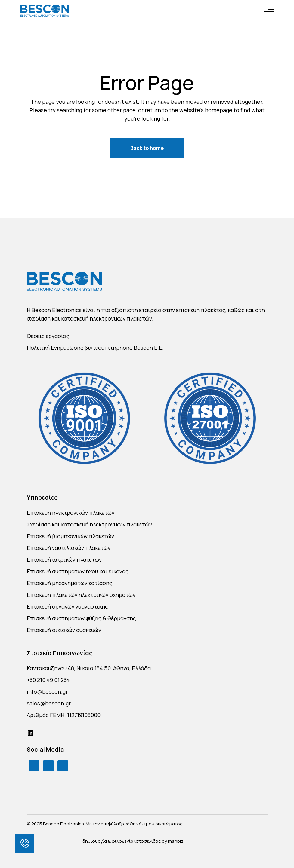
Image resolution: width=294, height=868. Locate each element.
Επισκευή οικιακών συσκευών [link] (64, 630)
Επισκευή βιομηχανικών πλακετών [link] (70, 536)
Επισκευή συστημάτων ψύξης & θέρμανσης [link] (81, 618)
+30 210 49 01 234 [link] (48, 680)
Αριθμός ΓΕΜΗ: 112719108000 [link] (64, 715)
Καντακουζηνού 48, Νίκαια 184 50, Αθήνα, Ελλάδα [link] (89, 668)
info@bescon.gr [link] (47, 692)
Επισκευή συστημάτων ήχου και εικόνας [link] (78, 571)
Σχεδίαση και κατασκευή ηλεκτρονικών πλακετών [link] (89, 524)
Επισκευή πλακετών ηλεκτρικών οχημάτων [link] (81, 595)
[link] (25, 843)
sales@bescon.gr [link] (49, 703)
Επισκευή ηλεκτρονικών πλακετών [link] (71, 513)
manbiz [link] (176, 841)
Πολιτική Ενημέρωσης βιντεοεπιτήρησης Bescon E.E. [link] (95, 348)
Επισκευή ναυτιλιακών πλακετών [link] (69, 548)
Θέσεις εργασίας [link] (48, 336)
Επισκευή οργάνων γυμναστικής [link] (67, 606)
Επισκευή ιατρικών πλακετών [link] (64, 560)
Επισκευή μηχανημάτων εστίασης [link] (70, 583)
